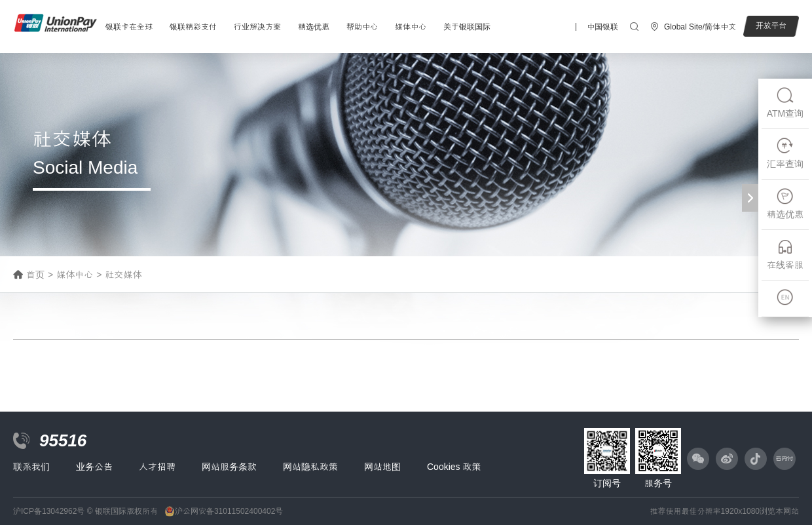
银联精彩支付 (193, 27)
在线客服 (785, 254)
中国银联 (602, 27)
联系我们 (31, 467)
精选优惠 (314, 27)
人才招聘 (157, 467)
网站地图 (382, 467)
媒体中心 (411, 27)
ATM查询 (785, 103)
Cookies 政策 (454, 467)
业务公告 (94, 467)
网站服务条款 (229, 467)
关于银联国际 (467, 27)
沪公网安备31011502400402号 (229, 511)
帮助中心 (362, 27)
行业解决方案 (257, 27)
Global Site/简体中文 (700, 27)
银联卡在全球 (129, 27)
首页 (35, 275)
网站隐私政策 (310, 467)
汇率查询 (785, 153)
